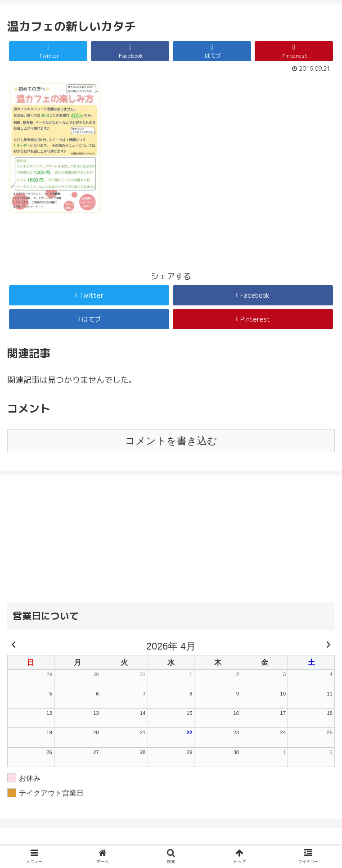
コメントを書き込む (171, 441)
